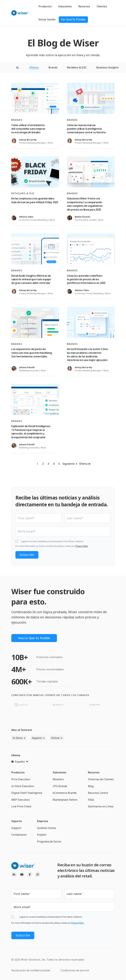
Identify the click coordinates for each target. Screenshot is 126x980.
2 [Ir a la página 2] (43, 464)
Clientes (102, 6)
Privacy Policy (82, 546)
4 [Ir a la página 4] (54, 464)
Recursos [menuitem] (94, 772)
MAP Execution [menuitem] (21, 800)
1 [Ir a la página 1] (37, 464)
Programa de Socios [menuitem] (49, 841)
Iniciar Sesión (47, 19)
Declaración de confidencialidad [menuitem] (31, 970)
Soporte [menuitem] (17, 821)
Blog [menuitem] (91, 786)
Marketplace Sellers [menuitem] (65, 800)
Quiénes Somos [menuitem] (47, 828)
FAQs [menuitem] (91, 800)
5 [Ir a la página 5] (59, 464)
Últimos (34, 67)
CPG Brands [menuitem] (60, 786)
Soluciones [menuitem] (59, 772)
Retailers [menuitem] (58, 779)
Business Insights (108, 67)
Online (55, 738)
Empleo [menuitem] (42, 835)
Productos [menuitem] (18, 772)
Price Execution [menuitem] (21, 779)
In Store (18, 738)
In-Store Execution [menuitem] (23, 786)
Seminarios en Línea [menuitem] (101, 806)
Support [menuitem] (16, 828)
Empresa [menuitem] (42, 821)
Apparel (37, 738)
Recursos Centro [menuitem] (98, 793)
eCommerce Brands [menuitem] (65, 793)
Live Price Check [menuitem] (21, 806)
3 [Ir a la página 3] (48, 464)
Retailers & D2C (77, 67)
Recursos (84, 6)
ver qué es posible (73, 19)
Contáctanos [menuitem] (19, 835)
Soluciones (65, 6)
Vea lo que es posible (34, 638)
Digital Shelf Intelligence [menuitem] (27, 793)
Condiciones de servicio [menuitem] (75, 970)
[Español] (20, 762)
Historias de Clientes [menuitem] (101, 779)
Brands (53, 67)
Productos (45, 6)
